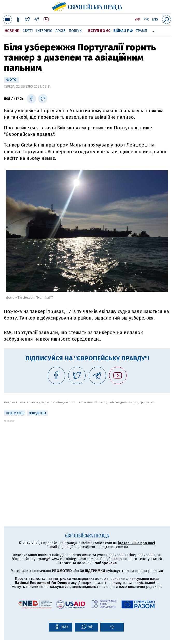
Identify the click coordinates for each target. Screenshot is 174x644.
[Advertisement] (87, 459)
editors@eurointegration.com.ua (101, 547)
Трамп (142, 31)
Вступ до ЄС (99, 31)
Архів (61, 31)
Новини (12, 31)
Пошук (75, 31)
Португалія (15, 413)
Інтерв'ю (44, 31)
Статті (28, 31)
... (154, 30)
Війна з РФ (123, 31)
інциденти (38, 413)
